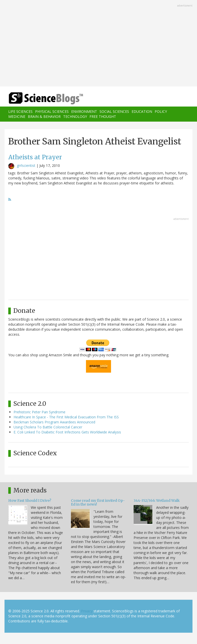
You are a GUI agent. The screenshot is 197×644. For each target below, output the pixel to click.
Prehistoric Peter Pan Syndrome (39, 412)
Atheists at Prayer (35, 157)
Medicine (17, 116)
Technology (75, 116)
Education (142, 111)
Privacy (87, 611)
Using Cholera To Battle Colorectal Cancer (48, 427)
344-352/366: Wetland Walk (157, 501)
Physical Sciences (52, 111)
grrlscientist (26, 165)
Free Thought (103, 116)
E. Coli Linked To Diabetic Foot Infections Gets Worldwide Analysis (67, 432)
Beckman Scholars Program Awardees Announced (54, 422)
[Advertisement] (98, 44)
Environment (84, 111)
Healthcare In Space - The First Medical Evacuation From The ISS (66, 417)
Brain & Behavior (44, 116)
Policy (161, 111)
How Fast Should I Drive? (30, 501)
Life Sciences (20, 111)
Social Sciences (114, 111)
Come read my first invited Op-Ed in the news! (98, 502)
